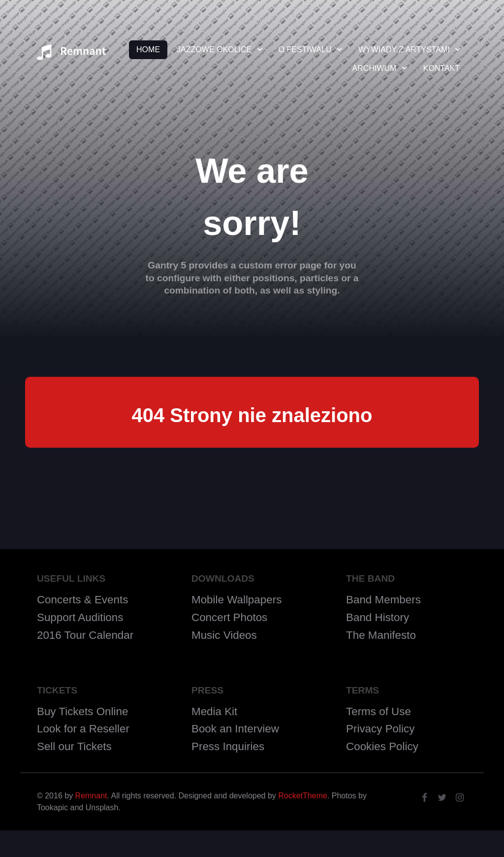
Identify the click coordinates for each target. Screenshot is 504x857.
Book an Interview (235, 729)
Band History (378, 617)
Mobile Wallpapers (236, 600)
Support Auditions (80, 617)
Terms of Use (378, 711)
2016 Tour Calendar (85, 635)
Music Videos (224, 635)
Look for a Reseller (83, 729)
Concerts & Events (82, 600)
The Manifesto (381, 635)
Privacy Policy (380, 729)
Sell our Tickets (74, 746)
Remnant (91, 796)
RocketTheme (303, 796)
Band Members (383, 600)
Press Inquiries (228, 746)
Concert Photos (229, 617)
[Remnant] (71, 55)
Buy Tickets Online (82, 711)
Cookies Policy (382, 746)
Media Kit (214, 711)
